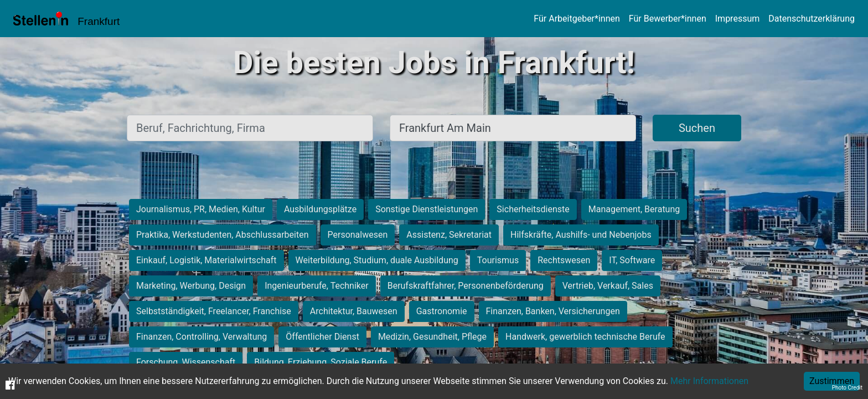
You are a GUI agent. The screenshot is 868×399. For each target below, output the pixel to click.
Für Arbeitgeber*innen (577, 19)
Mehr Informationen (709, 381)
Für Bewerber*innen (668, 19)
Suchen (697, 128)
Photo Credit (847, 388)
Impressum (738, 19)
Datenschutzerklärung (812, 19)
